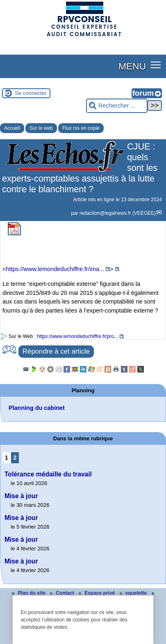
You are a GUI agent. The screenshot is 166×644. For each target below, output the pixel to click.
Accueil (12, 128)
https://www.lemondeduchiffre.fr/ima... (55, 269)
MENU (132, 66)
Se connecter (31, 93)
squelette (134, 593)
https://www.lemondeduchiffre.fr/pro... (77, 336)
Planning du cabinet (37, 408)
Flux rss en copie (81, 128)
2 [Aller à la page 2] (15, 458)
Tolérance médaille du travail (48, 474)
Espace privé (97, 593)
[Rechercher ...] (117, 106)
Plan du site (29, 593)
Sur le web (41, 128)
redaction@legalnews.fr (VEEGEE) (118, 213)
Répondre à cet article (56, 351)
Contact (63, 593)
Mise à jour (21, 496)
